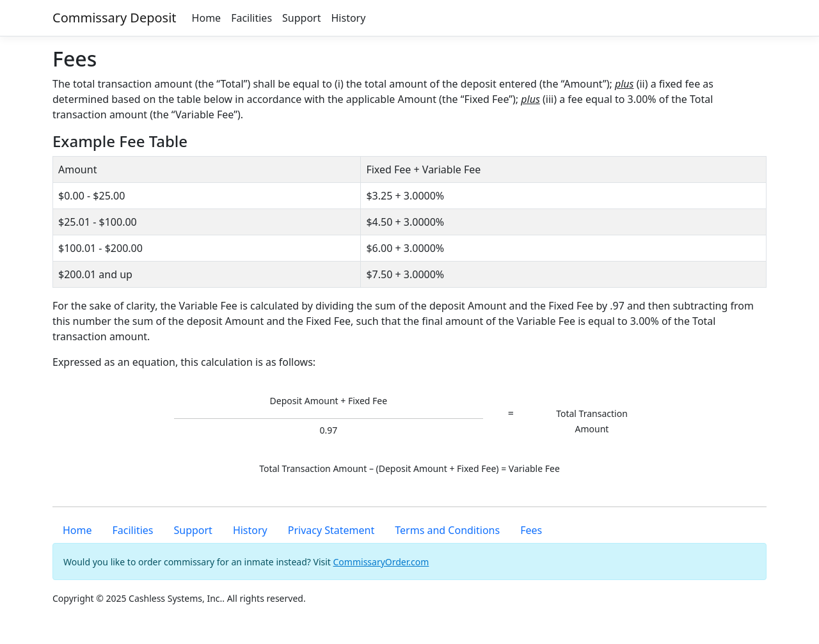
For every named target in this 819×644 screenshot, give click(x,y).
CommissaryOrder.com (381, 562)
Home (207, 18)
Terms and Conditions (447, 530)
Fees (531, 530)
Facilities (251, 18)
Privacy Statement (331, 530)
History (348, 18)
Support (301, 18)
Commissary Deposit (115, 18)
